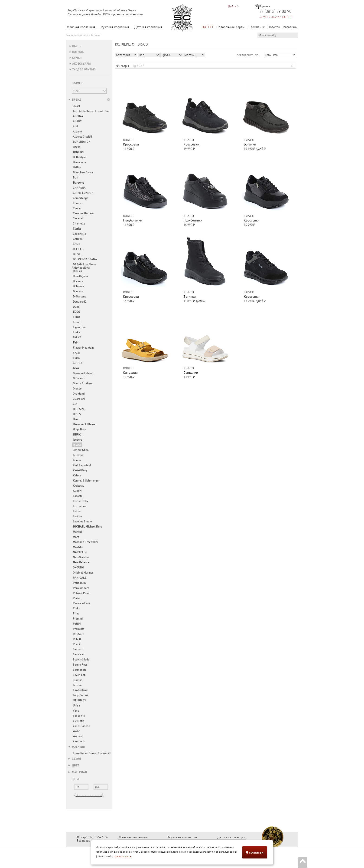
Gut (75, 404)
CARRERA (79, 188)
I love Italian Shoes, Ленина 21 (92, 753)
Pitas (76, 614)
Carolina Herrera (83, 213)
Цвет (74, 766)
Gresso (77, 389)
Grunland (79, 394)
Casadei (78, 218)
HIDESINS (79, 409)
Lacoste (78, 496)
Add (75, 126)
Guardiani (79, 399)
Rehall (77, 639)
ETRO (76, 317)
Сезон (75, 759)
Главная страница (77, 35)
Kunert (77, 491)
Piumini (78, 619)
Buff (76, 178)
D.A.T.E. (78, 249)
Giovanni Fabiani (83, 373)
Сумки (77, 58)
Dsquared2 (80, 302)
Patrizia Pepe (81, 593)
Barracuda (79, 162)
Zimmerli (79, 741)
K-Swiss (78, 455)
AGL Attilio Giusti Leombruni (91, 111)
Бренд (75, 100)
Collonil (78, 239)
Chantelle (79, 224)
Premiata (79, 629)
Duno (76, 307)
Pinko (76, 608)
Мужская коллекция (115, 27)
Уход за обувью (84, 69)
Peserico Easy (81, 603)
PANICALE (80, 578)
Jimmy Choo (81, 450)
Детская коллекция (148, 27)
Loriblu (77, 516)
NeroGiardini (81, 557)
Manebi (77, 532)
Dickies (77, 271)
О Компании (256, 27)
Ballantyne (80, 157)
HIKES (77, 414)
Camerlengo (81, 198)
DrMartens (80, 297)
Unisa (76, 706)
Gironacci (79, 378)
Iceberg (78, 440)
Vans (76, 711)
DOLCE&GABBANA (85, 259)
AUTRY (77, 121)
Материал (78, 772)
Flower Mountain (83, 348)
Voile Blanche (81, 726)
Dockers (78, 281)
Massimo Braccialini (85, 542)
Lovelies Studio (82, 521)
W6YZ (76, 731)
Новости (274, 27)
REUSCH (78, 634)
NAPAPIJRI (80, 552)
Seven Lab (79, 675)
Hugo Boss (80, 429)
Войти (232, 6)
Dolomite (78, 286)
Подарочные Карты (231, 27)
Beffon (77, 167)
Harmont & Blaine (84, 424)
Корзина (265, 6)
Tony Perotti (80, 695)
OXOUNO (78, 568)
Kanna (77, 460)
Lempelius (80, 506)
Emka (76, 332)
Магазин (77, 747)
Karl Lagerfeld (82, 465)
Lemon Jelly (81, 501)
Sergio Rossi (81, 665)
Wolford (78, 736)
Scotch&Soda (81, 660)
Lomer (77, 511)
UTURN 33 (79, 700)
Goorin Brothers (83, 383)
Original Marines (83, 573)
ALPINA (78, 116)
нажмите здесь (122, 856)
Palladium (79, 583)
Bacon (77, 147)
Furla (76, 358)
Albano (77, 132)
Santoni (78, 649)
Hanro (77, 419)
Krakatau (79, 486)
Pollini (77, 624)
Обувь (77, 46)
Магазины (290, 27)
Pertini (77, 598)
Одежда (78, 52)
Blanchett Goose (83, 172)
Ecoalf (77, 322)
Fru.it (76, 353)
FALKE (77, 337)
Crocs (76, 244)
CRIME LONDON (83, 193)
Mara (76, 537)
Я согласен (255, 852)
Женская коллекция (81, 27)
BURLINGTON (82, 142)
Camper (78, 203)
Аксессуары (81, 64)
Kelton (77, 475)
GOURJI (78, 363)
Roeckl (77, 644)
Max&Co (78, 547)
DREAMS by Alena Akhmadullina (84, 266)
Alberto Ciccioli (82, 137)
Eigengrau (79, 327)
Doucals (78, 291)
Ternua (77, 685)
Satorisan (79, 654)
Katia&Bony (80, 470)
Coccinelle (79, 234)
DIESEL (78, 254)
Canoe (77, 208)
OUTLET (208, 27)
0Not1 (76, 106)
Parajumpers (81, 588)
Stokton (78, 680)
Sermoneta (80, 670)
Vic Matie (78, 721)
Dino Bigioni (80, 276)
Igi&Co (77, 445)
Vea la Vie (79, 716)
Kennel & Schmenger (86, 481)
